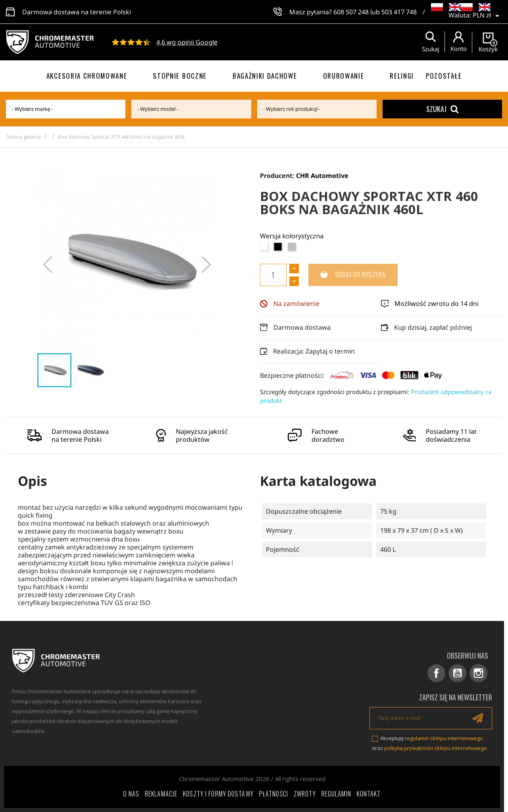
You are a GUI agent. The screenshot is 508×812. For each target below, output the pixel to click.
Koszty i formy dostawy (218, 794)
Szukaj (442, 109)
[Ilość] (273, 275)
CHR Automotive (322, 176)
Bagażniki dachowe (265, 76)
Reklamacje (161, 794)
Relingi (402, 76)
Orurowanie (344, 76)
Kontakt (369, 794)
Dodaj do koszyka (347, 275)
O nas (131, 794)
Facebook (436, 673)
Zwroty (305, 794)
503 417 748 (399, 12)
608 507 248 (351, 12)
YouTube (457, 673)
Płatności (274, 794)
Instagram (478, 673)
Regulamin (336, 794)
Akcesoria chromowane (87, 76)
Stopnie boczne (180, 76)
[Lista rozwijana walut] (487, 16)
